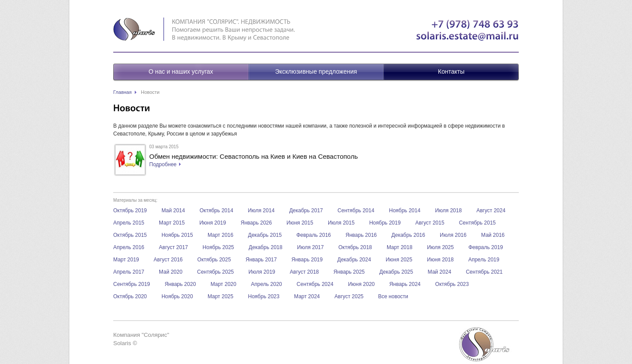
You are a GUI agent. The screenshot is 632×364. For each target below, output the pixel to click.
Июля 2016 (453, 235)
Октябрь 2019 (130, 211)
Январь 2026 (256, 223)
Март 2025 (221, 296)
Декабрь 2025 (396, 272)
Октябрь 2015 (130, 235)
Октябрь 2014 (217, 211)
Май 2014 (173, 211)
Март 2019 (126, 260)
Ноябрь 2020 (177, 296)
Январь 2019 (307, 260)
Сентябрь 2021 (484, 272)
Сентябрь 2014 (356, 211)
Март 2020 (224, 284)
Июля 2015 (341, 223)
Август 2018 (304, 272)
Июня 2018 (440, 260)
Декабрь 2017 (306, 211)
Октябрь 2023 (452, 284)
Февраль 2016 (314, 235)
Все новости (393, 296)
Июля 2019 (262, 272)
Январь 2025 (349, 272)
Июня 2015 (300, 223)
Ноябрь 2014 (405, 211)
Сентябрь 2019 (132, 284)
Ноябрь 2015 (177, 235)
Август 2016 (168, 260)
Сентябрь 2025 (215, 272)
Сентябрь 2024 (315, 284)
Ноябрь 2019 (385, 223)
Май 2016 (493, 235)
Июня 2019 (213, 223)
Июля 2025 (440, 247)
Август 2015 (430, 223)
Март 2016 (221, 235)
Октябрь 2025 (214, 260)
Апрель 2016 (129, 247)
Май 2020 (171, 272)
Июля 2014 (261, 211)
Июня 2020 (361, 284)
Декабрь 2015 (265, 235)
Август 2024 (491, 211)
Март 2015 (172, 223)
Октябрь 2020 (130, 296)
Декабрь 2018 (266, 247)
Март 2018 (400, 247)
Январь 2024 (405, 284)
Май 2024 (440, 272)
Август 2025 (349, 296)
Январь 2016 (361, 235)
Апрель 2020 (267, 284)
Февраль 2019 (486, 247)
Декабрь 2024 (354, 260)
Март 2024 (307, 296)
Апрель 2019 (484, 260)
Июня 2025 (399, 260)
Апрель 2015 (129, 223)
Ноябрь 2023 (264, 296)
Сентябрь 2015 (478, 223)
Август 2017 (173, 247)
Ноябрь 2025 (219, 247)
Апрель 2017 (129, 272)
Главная (122, 92)
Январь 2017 (261, 260)
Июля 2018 (448, 211)
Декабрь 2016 (408, 235)
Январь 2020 (180, 284)
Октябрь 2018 (355, 247)
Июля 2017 (311, 247)
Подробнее (163, 164)
